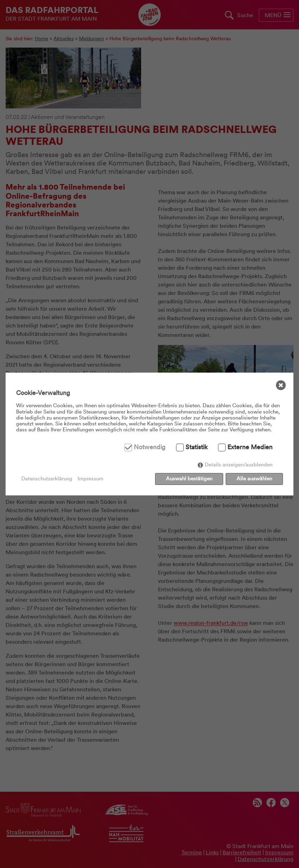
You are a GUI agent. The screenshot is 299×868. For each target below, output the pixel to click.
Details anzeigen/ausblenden (239, 465)
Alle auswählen (254, 479)
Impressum (90, 479)
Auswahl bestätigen (189, 479)
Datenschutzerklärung (47, 479)
